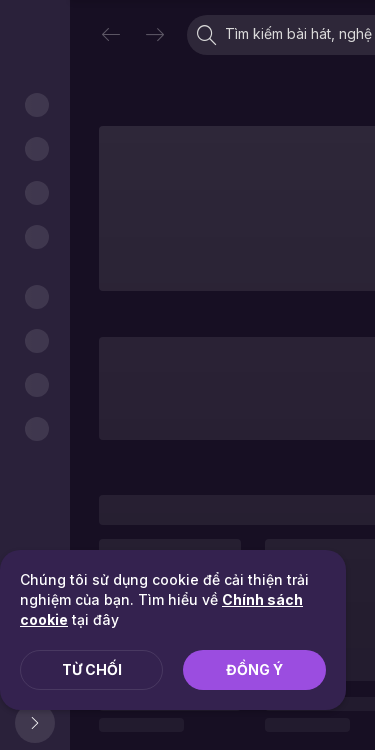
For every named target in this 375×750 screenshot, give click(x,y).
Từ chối (92, 669)
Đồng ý (254, 669)
